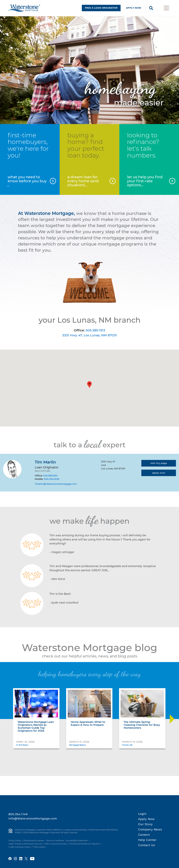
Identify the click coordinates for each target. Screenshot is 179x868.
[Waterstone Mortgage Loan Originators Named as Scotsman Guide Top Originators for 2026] (36, 707)
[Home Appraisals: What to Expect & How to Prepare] (89, 707)
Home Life (127, 749)
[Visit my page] (159, 467)
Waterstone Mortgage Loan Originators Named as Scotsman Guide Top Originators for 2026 (36, 730)
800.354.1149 (18, 814)
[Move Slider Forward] (172, 723)
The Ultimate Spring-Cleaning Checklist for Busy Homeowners (142, 729)
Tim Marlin (45, 466)
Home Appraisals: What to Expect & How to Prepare (88, 727)
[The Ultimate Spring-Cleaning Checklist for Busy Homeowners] (142, 707)
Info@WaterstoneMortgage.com (33, 819)
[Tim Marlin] (12, 473)
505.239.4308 (52, 483)
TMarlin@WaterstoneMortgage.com (56, 488)
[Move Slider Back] (7, 723)
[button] (89, 388)
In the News (22, 749)
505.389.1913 (95, 334)
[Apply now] (159, 477)
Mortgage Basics (78, 749)
